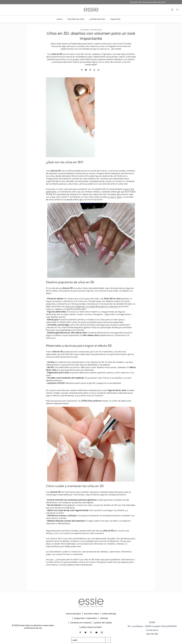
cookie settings (109, 614)
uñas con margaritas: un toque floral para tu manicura (92, 306)
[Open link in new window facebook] (80, 632)
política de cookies (103, 623)
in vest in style (115, 197)
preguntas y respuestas (85, 618)
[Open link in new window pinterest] (91, 632)
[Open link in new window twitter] (86, 632)
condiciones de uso (33, 628)
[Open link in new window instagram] (102, 632)
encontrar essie (91, 614)
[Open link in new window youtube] (96, 632)
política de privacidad (91, 627)
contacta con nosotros (81, 623)
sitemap (104, 618)
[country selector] (91, 640)
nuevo (59, 19)
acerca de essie (73, 614)
